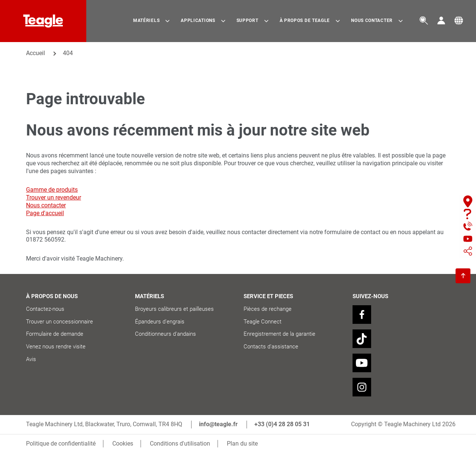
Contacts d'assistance (271, 347)
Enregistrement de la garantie (279, 334)
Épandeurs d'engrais (160, 322)
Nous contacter (46, 205)
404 (68, 53)
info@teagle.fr (218, 424)
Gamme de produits (52, 190)
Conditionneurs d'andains (165, 334)
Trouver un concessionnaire (59, 322)
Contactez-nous (45, 309)
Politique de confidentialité (61, 444)
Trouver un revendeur (54, 197)
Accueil (36, 53)
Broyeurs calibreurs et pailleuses (175, 309)
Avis (31, 359)
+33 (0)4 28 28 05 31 (282, 424)
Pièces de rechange (268, 309)
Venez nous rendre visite (56, 347)
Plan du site (242, 444)
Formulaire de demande (55, 334)
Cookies (123, 444)
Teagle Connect (263, 322)
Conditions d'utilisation (180, 444)
